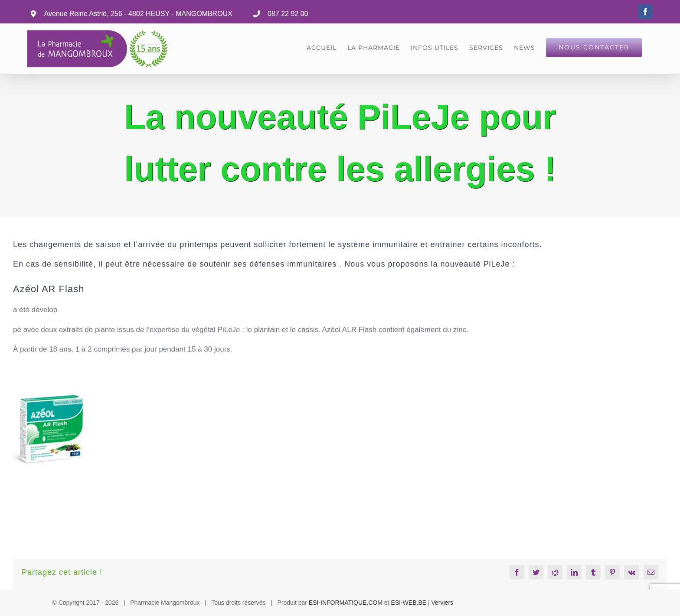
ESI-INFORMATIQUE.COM (346, 603)
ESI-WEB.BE (409, 603)
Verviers (443, 603)
